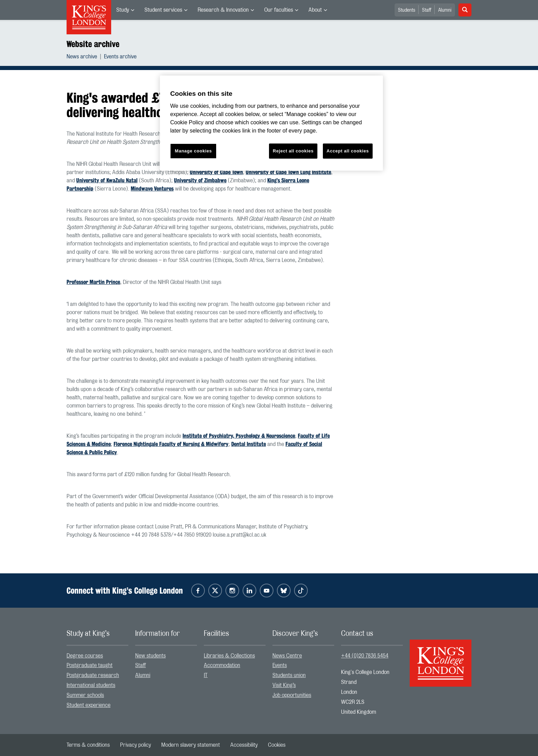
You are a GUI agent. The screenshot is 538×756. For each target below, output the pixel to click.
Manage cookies (194, 151)
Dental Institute (249, 444)
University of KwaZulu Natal (107, 180)
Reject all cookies (293, 151)
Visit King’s (284, 685)
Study (123, 10)
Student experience (89, 705)
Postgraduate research (93, 675)
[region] (271, 123)
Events (280, 665)
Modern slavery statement (191, 745)
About (315, 10)
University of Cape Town (216, 172)
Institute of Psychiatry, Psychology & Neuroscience (239, 436)
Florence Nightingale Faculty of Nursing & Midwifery (171, 444)
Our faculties (279, 10)
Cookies (277, 745)
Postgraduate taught (90, 665)
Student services (163, 10)
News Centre (287, 656)
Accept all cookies (348, 151)
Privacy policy (136, 745)
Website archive (93, 44)
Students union (289, 675)
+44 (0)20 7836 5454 (365, 656)
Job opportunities (292, 695)
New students (150, 656)
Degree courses (85, 656)
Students (407, 10)
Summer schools (85, 695)
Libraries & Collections (229, 656)
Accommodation (222, 665)
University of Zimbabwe (200, 180)
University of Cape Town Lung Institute (288, 172)
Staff (427, 10)
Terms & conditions (88, 745)
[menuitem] (125, 10)
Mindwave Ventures (152, 189)
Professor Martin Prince (93, 282)
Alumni (445, 10)
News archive (82, 57)
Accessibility (244, 745)
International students (91, 685)
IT (206, 675)
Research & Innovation (223, 10)
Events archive (120, 57)
